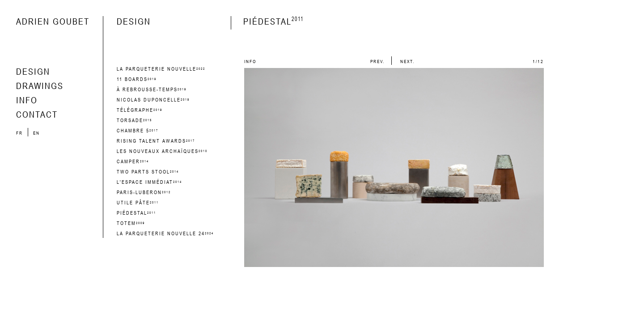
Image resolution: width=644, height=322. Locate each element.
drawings (40, 86)
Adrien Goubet (53, 21)
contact (37, 114)
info (27, 100)
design (33, 71)
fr (20, 133)
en (36, 133)
